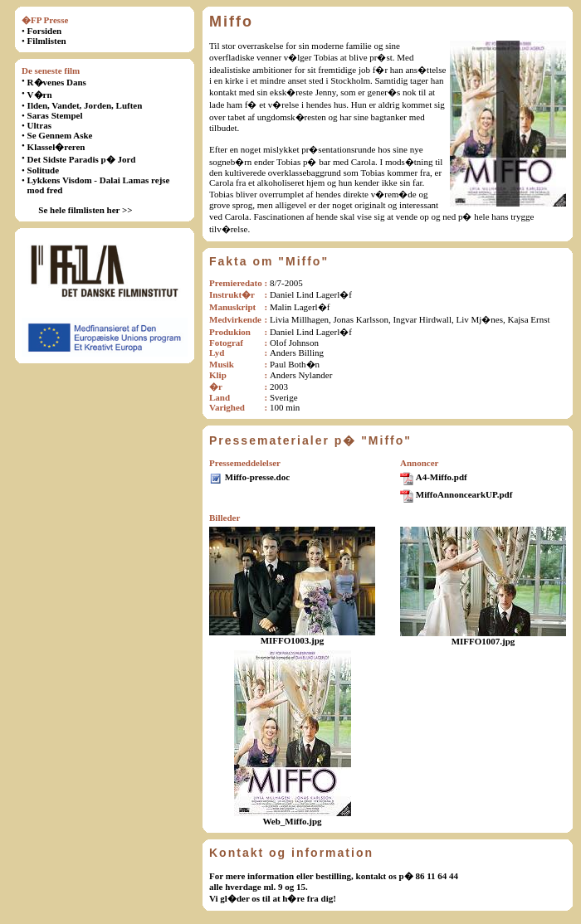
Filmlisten (47, 41)
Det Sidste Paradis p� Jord (82, 159)
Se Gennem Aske (60, 135)
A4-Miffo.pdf (442, 477)
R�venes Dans (57, 82)
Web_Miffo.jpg (292, 821)
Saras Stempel (55, 115)
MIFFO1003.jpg (293, 640)
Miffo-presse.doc (257, 477)
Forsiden (45, 31)
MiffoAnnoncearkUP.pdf (464, 494)
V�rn (40, 95)
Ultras (39, 125)
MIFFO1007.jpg (483, 641)
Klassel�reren (56, 147)
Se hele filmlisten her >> (85, 210)
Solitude (44, 170)
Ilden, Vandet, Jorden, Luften (85, 105)
